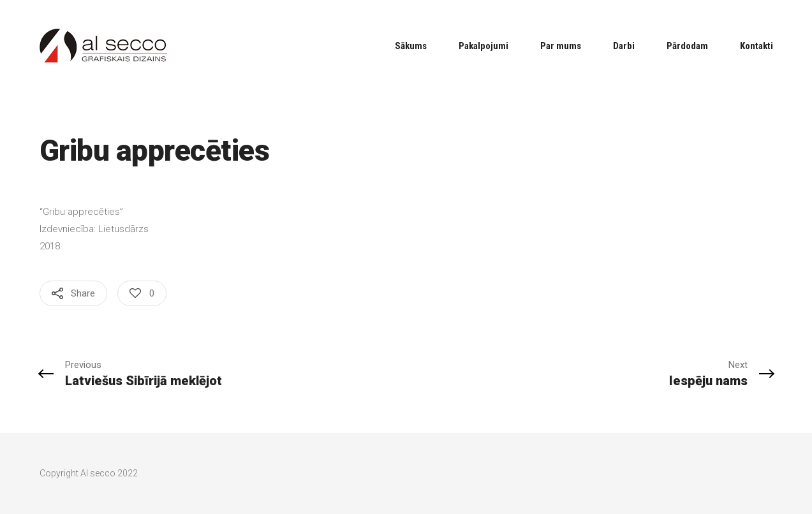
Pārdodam (687, 46)
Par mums (561, 46)
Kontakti (757, 46)
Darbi (624, 46)
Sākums (411, 46)
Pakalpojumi (484, 46)
